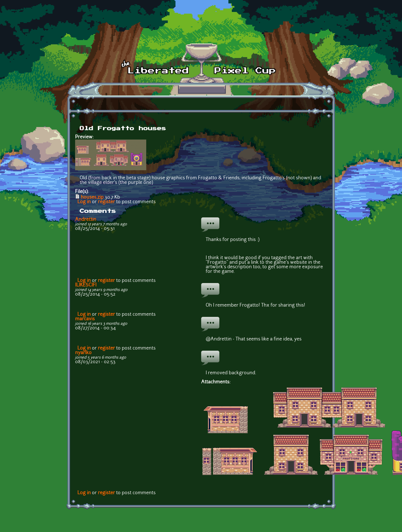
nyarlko (83, 353)
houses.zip (92, 198)
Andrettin (86, 220)
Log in (84, 202)
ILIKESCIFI (86, 285)
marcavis (85, 319)
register (106, 202)
